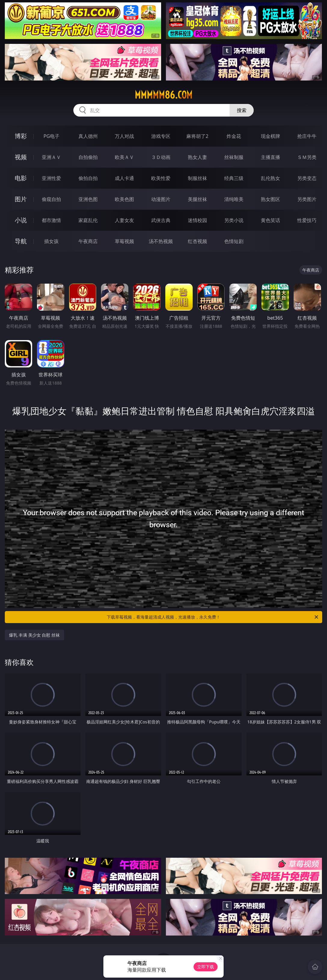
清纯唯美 (234, 199)
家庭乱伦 (88, 220)
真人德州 (88, 136)
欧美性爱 (161, 178)
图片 (21, 199)
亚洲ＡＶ (51, 157)
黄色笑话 (270, 220)
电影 (21, 178)
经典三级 (234, 178)
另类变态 (307, 178)
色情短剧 (234, 241)
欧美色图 (124, 199)
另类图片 (307, 199)
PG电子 (52, 136)
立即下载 (206, 967)
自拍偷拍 (88, 157)
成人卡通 (124, 178)
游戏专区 (161, 136)
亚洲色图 (88, 199)
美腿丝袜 (197, 199)
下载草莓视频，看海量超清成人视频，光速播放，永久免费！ (213, 617)
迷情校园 (197, 220)
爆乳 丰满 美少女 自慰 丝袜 (34, 635)
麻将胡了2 (197, 136)
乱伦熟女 (270, 178)
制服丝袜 (197, 178)
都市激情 (51, 220)
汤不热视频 (161, 241)
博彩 (21, 136)
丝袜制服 (234, 157)
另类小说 (234, 220)
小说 (21, 220)
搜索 (242, 110)
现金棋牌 (270, 136)
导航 (21, 241)
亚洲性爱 (51, 178)
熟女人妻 (197, 157)
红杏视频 (197, 241)
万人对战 (124, 136)
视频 (21, 157)
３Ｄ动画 (161, 157)
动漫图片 (161, 199)
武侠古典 (161, 220)
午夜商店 (88, 241)
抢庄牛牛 (307, 136)
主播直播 (270, 157)
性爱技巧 (307, 220)
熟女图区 (270, 199)
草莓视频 (124, 241)
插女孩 (51, 241)
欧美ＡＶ (124, 157)
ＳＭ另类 (307, 157)
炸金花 (234, 136)
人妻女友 (124, 220)
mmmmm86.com (163, 95)
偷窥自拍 (51, 199)
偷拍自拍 (88, 178)
